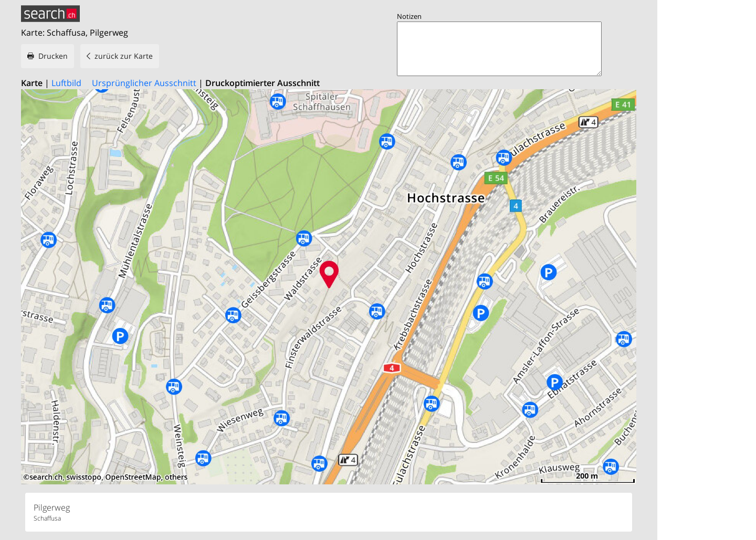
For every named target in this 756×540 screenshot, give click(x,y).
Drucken (53, 56)
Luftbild (66, 83)
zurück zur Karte (124, 56)
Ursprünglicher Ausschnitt (144, 83)
